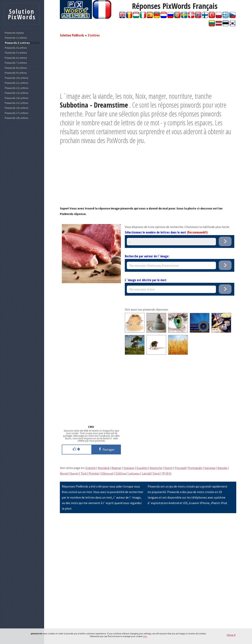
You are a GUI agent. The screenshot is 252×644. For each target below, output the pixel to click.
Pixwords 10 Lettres (17, 78)
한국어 (167, 473)
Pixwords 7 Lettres (16, 63)
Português (195, 468)
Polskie (94, 473)
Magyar (116, 468)
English (91, 468)
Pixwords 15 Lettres (17, 103)
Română (104, 468)
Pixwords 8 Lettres (16, 68)
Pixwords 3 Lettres (17, 43)
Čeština (121, 473)
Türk (84, 473)
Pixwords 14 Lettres (17, 98)
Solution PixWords (72, 35)
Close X (231, 635)
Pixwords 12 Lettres (17, 88)
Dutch (168, 468)
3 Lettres (94, 35)
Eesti (156, 473)
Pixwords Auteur (14, 33)
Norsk (64, 473)
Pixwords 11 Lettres (17, 83)
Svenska (210, 468)
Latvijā (146, 473)
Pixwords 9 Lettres (16, 73)
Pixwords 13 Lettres (17, 93)
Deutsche (156, 468)
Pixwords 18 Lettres (17, 118)
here (145, 636)
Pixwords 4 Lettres (16, 48)
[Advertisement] (148, 64)
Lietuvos (134, 473)
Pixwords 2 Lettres (16, 38)
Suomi (74, 473)
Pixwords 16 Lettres (17, 108)
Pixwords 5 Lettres (16, 53)
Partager (106, 449)
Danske (222, 468)
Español (142, 468)
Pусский (180, 468)
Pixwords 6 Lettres (16, 58)
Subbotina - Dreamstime (94, 105)
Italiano (129, 468)
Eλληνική (107, 473)
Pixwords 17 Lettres (17, 113)
